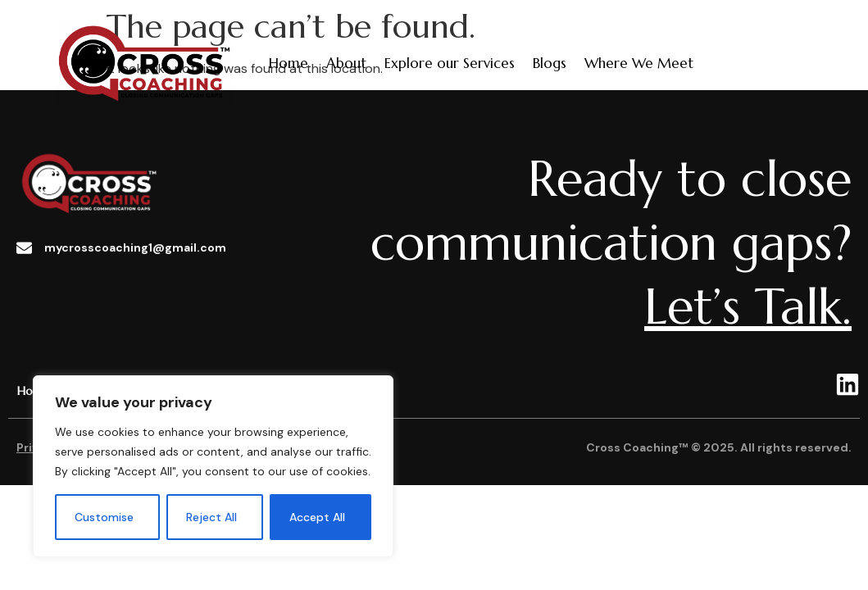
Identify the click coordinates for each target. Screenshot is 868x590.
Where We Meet (639, 63)
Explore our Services (450, 63)
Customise (104, 517)
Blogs (550, 63)
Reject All (211, 517)
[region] (213, 466)
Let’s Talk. (748, 307)
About (346, 63)
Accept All (317, 517)
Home (289, 63)
